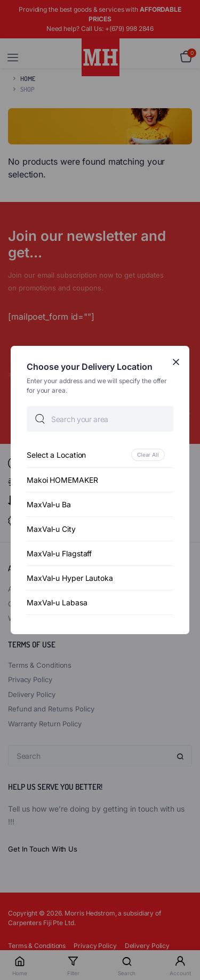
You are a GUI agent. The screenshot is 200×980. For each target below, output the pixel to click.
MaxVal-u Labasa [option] (57, 602)
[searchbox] (100, 419)
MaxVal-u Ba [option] (49, 504)
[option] (100, 455)
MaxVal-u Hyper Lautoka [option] (70, 578)
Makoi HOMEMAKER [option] (62, 480)
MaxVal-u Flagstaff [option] (59, 553)
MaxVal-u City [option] (51, 529)
